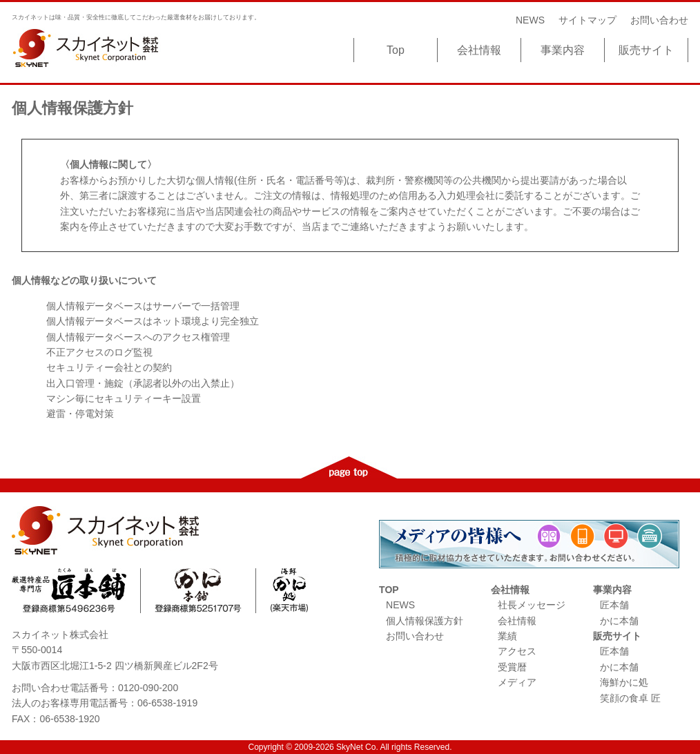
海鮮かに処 (624, 682)
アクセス (517, 651)
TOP (389, 590)
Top (396, 50)
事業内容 (563, 50)
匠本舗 (614, 605)
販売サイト (646, 50)
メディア (517, 682)
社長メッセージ (532, 605)
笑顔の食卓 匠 (630, 698)
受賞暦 (512, 667)
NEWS (530, 20)
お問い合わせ (659, 20)
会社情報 (479, 50)
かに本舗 (619, 621)
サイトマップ (587, 20)
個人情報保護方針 (425, 621)
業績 (507, 636)
